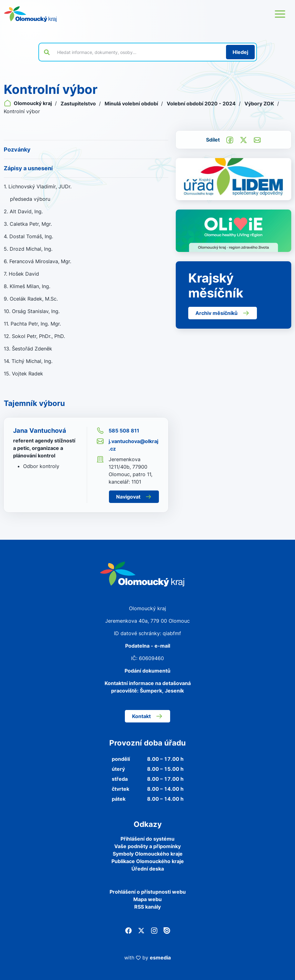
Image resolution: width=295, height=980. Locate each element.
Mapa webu (147, 899)
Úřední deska (148, 869)
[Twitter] (141, 930)
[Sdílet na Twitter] (243, 139)
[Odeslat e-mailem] (257, 139)
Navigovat (134, 497)
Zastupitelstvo (79, 104)
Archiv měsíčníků (223, 313)
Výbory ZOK (260, 104)
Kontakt (147, 716)
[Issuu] (167, 930)
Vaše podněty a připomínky (147, 846)
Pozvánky (17, 150)
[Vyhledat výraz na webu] (138, 52)
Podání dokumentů (147, 671)
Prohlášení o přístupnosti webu (148, 892)
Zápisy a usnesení (28, 168)
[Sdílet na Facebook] (230, 139)
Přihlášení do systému (147, 839)
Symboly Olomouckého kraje (148, 854)
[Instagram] (154, 930)
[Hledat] (240, 52)
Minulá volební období (132, 104)
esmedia (160, 958)
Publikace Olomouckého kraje (148, 861)
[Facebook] (128, 930)
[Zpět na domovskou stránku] (30, 14)
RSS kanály (147, 907)
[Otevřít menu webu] (280, 14)
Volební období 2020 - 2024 (202, 104)
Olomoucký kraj (28, 103)
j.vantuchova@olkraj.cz (127, 445)
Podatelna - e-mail (148, 646)
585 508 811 (118, 431)
